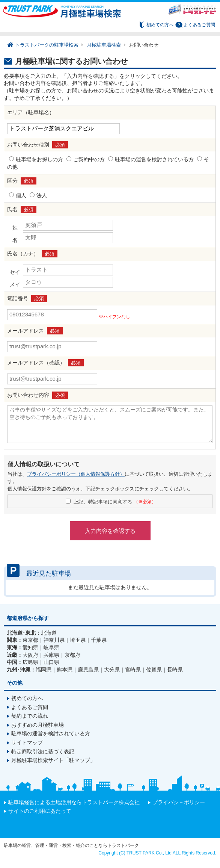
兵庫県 (51, 655)
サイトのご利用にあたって (40, 811)
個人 (21, 195)
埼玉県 (78, 640)
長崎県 (175, 670)
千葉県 (99, 640)
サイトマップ (27, 742)
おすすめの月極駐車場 (38, 725)
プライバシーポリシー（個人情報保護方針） (76, 474)
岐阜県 (51, 647)
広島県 (30, 662)
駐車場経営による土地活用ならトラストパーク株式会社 (74, 802)
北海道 (49, 633)
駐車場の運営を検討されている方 (154, 159)
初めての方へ (160, 25)
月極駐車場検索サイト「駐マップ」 (53, 760)
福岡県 (44, 670)
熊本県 (65, 670)
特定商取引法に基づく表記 (43, 752)
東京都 (30, 640)
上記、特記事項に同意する (115, 502)
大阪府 (30, 655)
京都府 (72, 655)
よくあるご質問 (199, 25)
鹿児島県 (88, 670)
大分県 (112, 670)
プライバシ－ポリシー (179, 802)
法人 (42, 195)
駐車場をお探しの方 (39, 159)
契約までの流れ (30, 716)
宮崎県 (133, 670)
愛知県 (30, 647)
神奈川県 (54, 640)
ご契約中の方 (89, 159)
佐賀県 (154, 670)
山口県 (51, 662)
